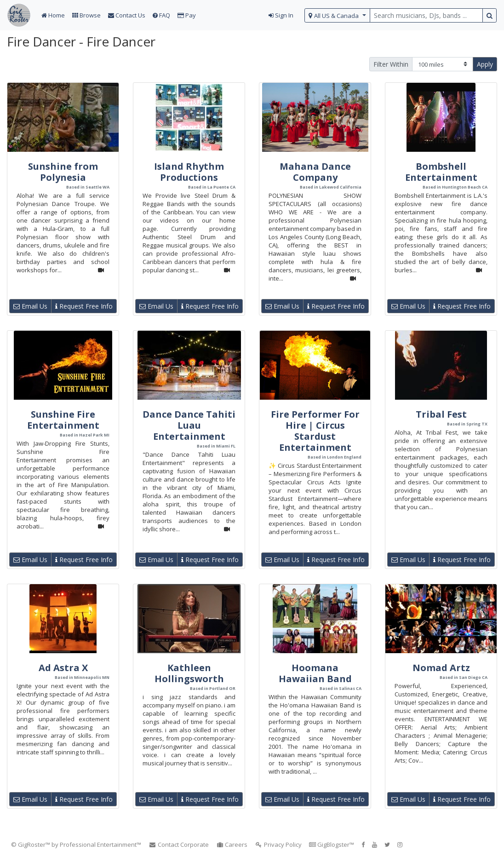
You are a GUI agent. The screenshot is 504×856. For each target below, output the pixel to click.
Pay (187, 15)
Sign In (281, 15)
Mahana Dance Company (315, 172)
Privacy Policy (278, 845)
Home (53, 15)
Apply (485, 64)
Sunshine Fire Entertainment (63, 420)
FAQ (161, 15)
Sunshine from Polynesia (63, 172)
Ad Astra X (63, 668)
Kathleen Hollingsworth (189, 673)
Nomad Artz (441, 668)
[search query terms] (426, 15)
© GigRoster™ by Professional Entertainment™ (76, 845)
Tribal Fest (441, 414)
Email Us (30, 306)
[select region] (337, 15)
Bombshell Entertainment (441, 172)
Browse (86, 15)
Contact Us (127, 15)
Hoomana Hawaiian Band (315, 673)
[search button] (490, 15)
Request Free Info (84, 306)
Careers (232, 845)
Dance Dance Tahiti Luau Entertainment (189, 425)
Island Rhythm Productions (189, 172)
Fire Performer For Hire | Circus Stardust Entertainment (315, 431)
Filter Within (391, 64)
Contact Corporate (179, 845)
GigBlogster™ (332, 845)
